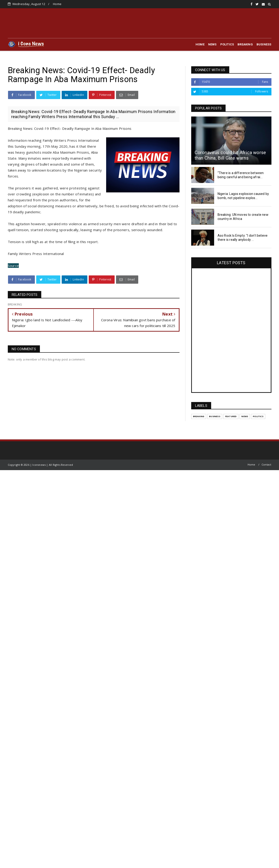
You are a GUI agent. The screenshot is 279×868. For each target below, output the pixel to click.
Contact (266, 465)
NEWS (212, 44)
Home (57, 4)
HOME (200, 44)
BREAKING (245, 44)
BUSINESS (264, 44)
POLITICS (227, 44)
